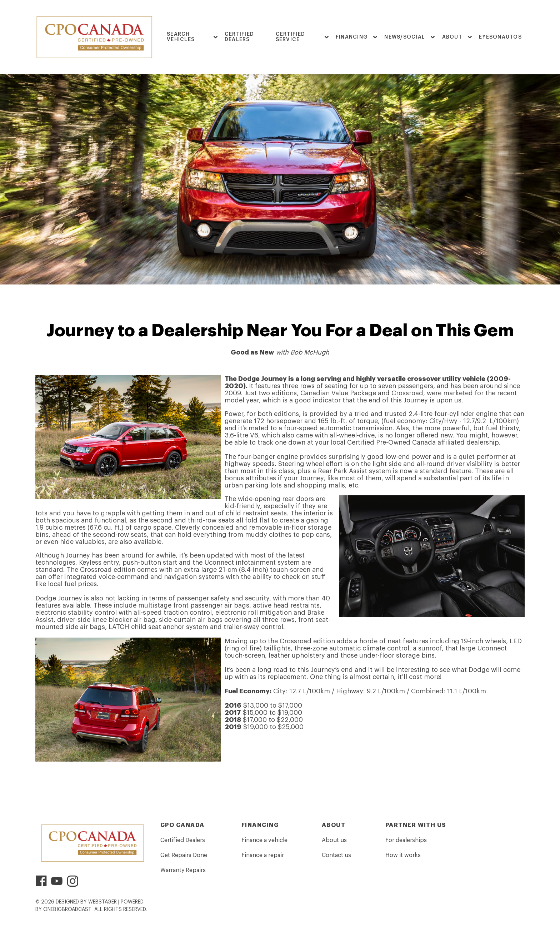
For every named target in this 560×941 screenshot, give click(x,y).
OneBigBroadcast (67, 910)
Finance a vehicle (264, 840)
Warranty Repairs (183, 870)
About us (334, 840)
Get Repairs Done (184, 855)
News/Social (405, 37)
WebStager (102, 902)
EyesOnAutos (500, 37)
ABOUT (452, 37)
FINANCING (352, 37)
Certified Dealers (239, 37)
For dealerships (406, 840)
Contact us (336, 855)
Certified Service (290, 37)
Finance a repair (263, 855)
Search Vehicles (181, 37)
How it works (403, 855)
